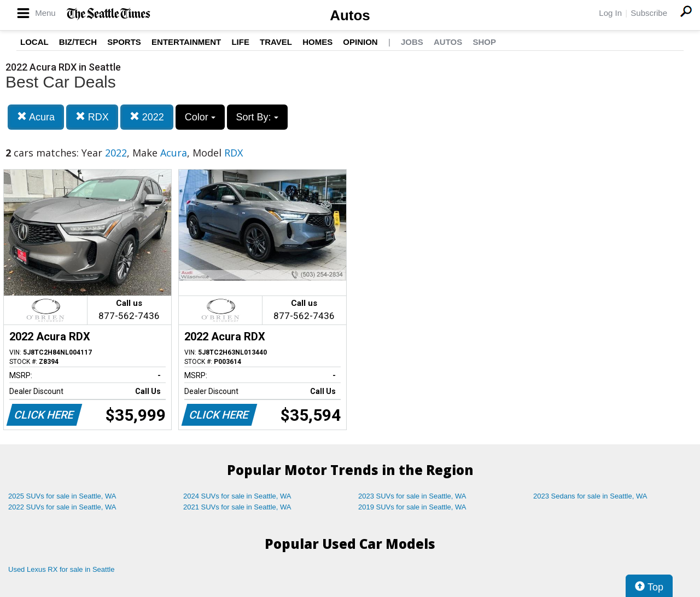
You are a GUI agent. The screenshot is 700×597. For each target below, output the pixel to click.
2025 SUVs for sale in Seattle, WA (62, 496)
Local (34, 42)
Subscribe (649, 13)
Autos (350, 15)
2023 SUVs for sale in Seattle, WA (412, 496)
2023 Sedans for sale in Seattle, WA (590, 496)
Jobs (412, 42)
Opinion (360, 42)
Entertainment (186, 42)
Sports (124, 42)
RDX (92, 117)
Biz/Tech (78, 42)
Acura (36, 117)
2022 (147, 117)
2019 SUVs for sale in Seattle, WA (412, 507)
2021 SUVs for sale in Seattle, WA (237, 507)
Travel (276, 42)
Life (240, 42)
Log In (610, 13)
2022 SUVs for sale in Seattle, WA (62, 507)
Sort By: (257, 117)
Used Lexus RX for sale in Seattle (61, 569)
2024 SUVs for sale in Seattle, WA (237, 496)
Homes (317, 42)
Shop (484, 42)
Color (200, 117)
